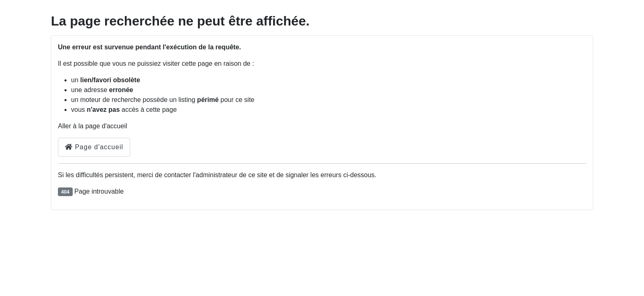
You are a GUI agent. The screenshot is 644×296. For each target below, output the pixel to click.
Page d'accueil (94, 147)
